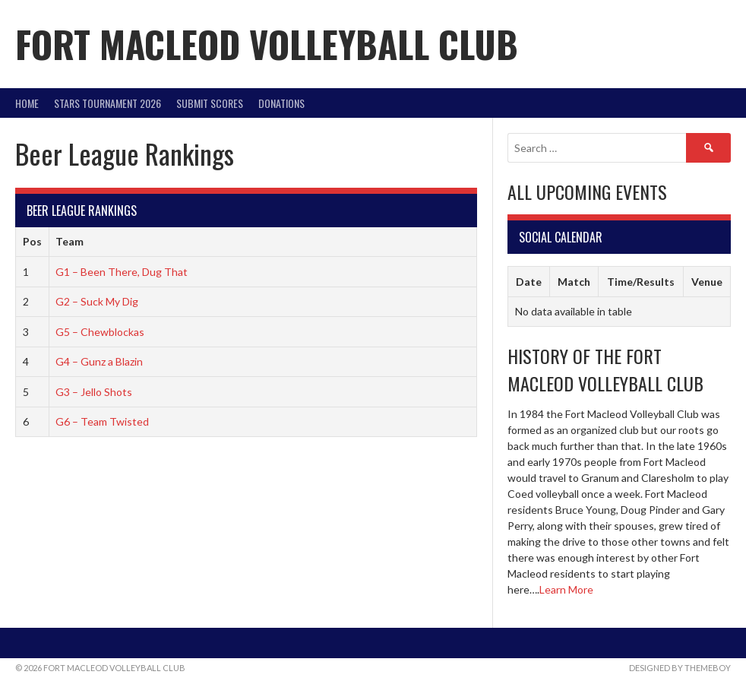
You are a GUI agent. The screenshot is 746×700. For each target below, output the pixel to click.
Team (70, 241)
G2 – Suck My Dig (97, 301)
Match (574, 282)
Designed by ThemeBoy (680, 668)
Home (27, 103)
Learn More (566, 589)
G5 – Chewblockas (100, 332)
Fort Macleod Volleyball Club (267, 44)
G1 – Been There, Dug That (122, 272)
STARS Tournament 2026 (107, 103)
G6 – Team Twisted (102, 421)
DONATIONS (281, 103)
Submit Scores (210, 103)
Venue (707, 282)
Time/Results (641, 282)
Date (529, 282)
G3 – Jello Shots (94, 392)
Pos (32, 241)
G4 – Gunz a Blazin (99, 361)
